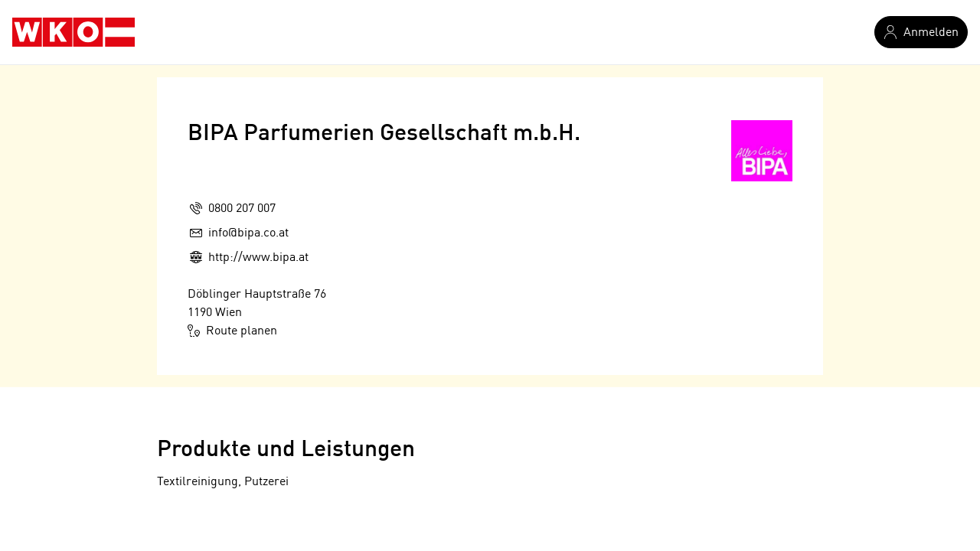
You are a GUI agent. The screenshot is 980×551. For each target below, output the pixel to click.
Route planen (232, 331)
